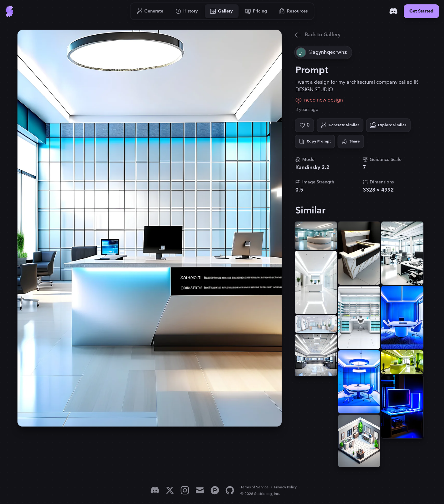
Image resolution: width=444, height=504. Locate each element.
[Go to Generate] (150, 11)
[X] (170, 490)
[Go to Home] (9, 11)
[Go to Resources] (294, 11)
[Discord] (393, 11)
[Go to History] (187, 11)
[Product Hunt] (215, 490)
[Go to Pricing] (256, 11)
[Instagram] (185, 490)
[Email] (200, 490)
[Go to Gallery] (222, 11)
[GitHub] (230, 490)
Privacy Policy (285, 487)
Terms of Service (254, 487)
